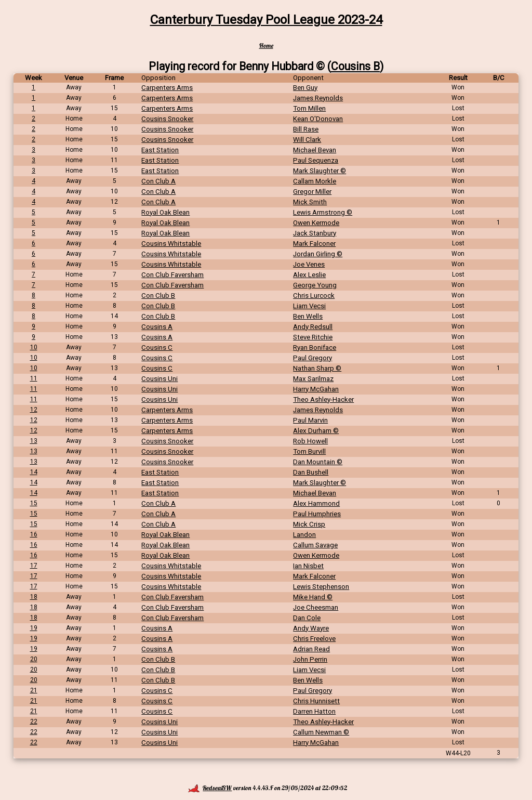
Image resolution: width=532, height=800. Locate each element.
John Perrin (310, 659)
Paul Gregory (312, 358)
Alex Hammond (316, 503)
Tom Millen (309, 108)
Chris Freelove (314, 639)
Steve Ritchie (313, 337)
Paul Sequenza (316, 160)
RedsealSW (210, 788)
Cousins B (355, 66)
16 (34, 534)
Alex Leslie (309, 275)
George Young (315, 285)
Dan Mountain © (318, 462)
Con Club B (158, 296)
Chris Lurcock (314, 296)
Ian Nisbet (308, 566)
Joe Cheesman (316, 607)
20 (34, 659)
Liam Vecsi (309, 306)
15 (34, 503)
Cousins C (157, 347)
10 (34, 347)
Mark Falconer (314, 244)
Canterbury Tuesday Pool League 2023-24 (266, 20)
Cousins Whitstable (171, 244)
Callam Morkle (315, 181)
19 (34, 628)
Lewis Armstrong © (323, 212)
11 (34, 378)
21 (34, 690)
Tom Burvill (309, 451)
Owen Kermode (316, 223)
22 (34, 722)
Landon (304, 535)
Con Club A (158, 181)
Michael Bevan (315, 150)
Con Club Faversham (172, 275)
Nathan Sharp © (317, 368)
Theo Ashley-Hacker (323, 399)
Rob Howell (310, 441)
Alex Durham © (316, 431)
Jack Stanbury (315, 233)
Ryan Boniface (315, 347)
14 (34, 472)
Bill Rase (306, 129)
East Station (160, 150)
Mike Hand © (313, 597)
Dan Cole (307, 618)
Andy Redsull (313, 327)
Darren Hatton (314, 711)
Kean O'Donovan (318, 119)
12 (34, 410)
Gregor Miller (312, 192)
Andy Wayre (311, 628)
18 (34, 597)
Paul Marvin (310, 420)
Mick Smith (310, 202)
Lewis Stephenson (321, 587)
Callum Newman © (321, 732)
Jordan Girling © (318, 254)
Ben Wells (308, 316)
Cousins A (157, 327)
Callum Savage (315, 545)
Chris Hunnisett (316, 701)
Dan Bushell (311, 472)
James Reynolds (318, 98)
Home (266, 45)
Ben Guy (305, 88)
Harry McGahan (316, 389)
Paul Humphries (317, 514)
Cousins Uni (159, 379)
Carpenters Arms (167, 88)
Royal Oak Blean (165, 212)
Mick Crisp (309, 524)
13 (34, 441)
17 (34, 566)
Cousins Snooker (167, 119)
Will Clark (307, 140)
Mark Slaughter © (320, 171)
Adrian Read (311, 649)
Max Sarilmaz (313, 379)
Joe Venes (309, 264)
